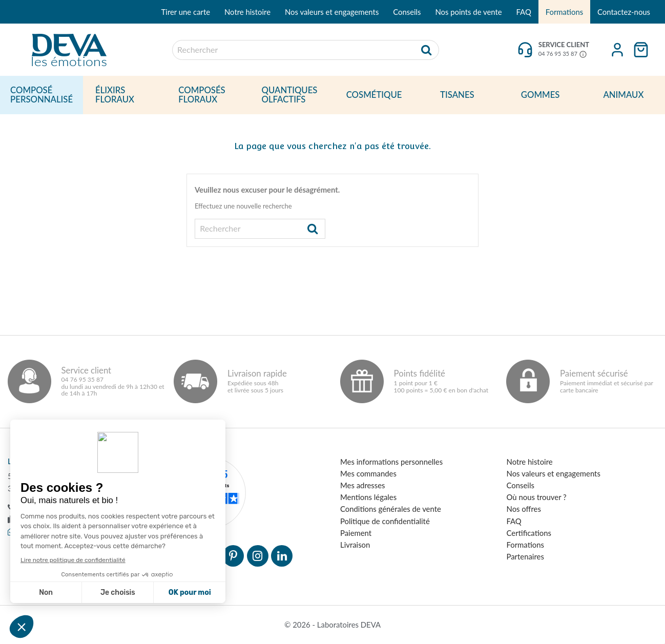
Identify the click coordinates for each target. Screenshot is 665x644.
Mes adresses (363, 485)
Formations (564, 12)
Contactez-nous (624, 12)
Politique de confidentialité (385, 521)
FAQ (524, 12)
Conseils (407, 12)
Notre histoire (247, 12)
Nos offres (524, 509)
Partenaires (525, 556)
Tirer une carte (186, 12)
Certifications (529, 533)
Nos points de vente (468, 12)
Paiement (356, 533)
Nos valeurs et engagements (332, 12)
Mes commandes (368, 473)
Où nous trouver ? (537, 497)
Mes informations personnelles (391, 462)
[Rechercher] (306, 50)
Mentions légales (368, 497)
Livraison (355, 545)
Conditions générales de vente (391, 509)
